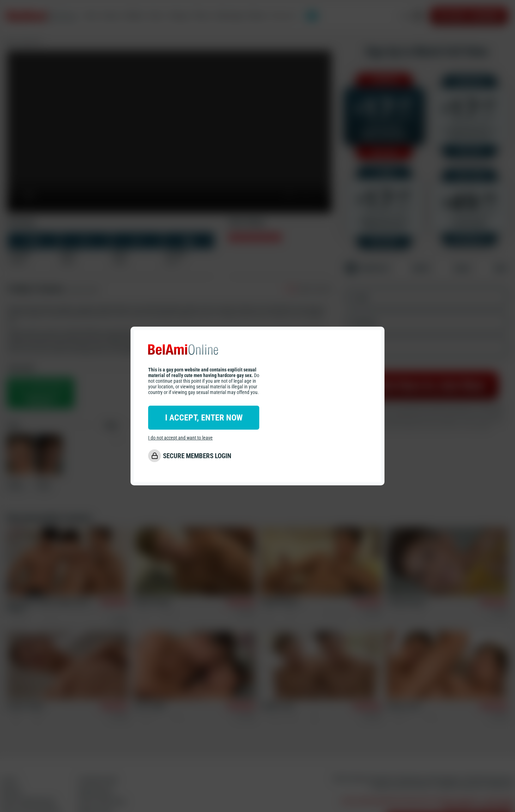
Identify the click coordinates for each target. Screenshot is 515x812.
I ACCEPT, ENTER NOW (204, 418)
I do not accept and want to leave (180, 438)
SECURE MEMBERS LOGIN (197, 456)
